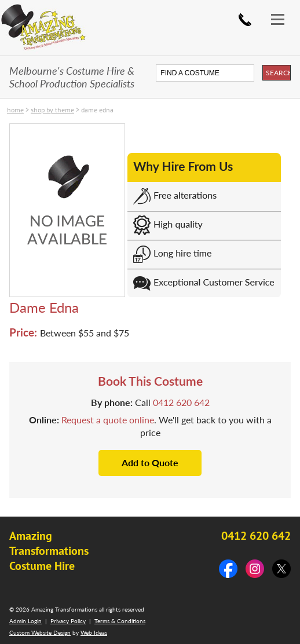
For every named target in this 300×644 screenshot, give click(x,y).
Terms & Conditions (120, 621)
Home (15, 110)
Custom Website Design (40, 632)
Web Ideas (94, 632)
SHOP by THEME (52, 110)
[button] (283, 10)
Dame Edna (97, 110)
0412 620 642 (245, 20)
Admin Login (25, 621)
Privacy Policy (68, 621)
